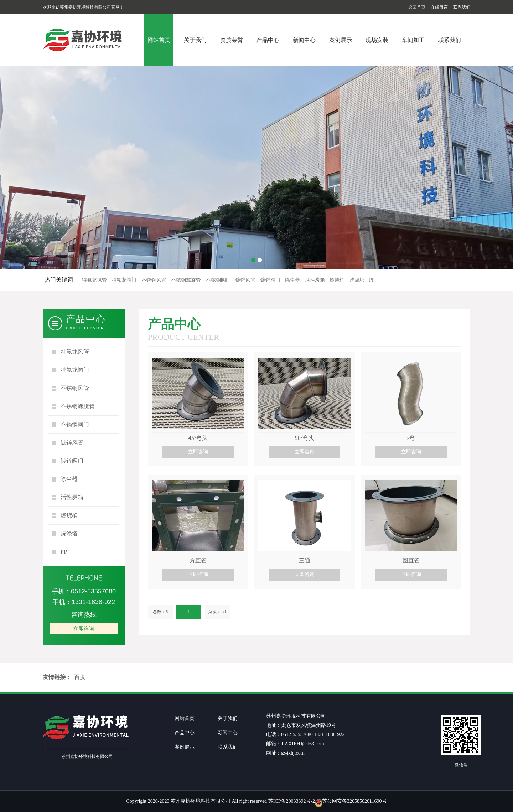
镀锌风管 (245, 280)
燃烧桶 (337, 280)
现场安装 (377, 40)
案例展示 (341, 40)
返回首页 (417, 7)
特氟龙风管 (94, 280)
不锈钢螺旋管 (186, 280)
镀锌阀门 (270, 280)
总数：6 (160, 612)
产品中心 (268, 40)
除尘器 (292, 280)
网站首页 (159, 40)
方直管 (198, 561)
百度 (80, 677)
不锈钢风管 (154, 280)
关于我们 (195, 40)
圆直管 (411, 561)
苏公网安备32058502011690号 (354, 801)
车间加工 (413, 40)
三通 (305, 561)
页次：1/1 (217, 612)
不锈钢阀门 (218, 280)
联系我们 (462, 7)
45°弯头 (198, 438)
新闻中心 (304, 40)
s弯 (411, 438)
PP (372, 280)
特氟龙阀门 (124, 280)
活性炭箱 (315, 280)
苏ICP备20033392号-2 (292, 801)
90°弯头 (305, 438)
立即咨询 (84, 629)
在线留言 (439, 7)
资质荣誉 (232, 40)
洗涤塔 (357, 280)
